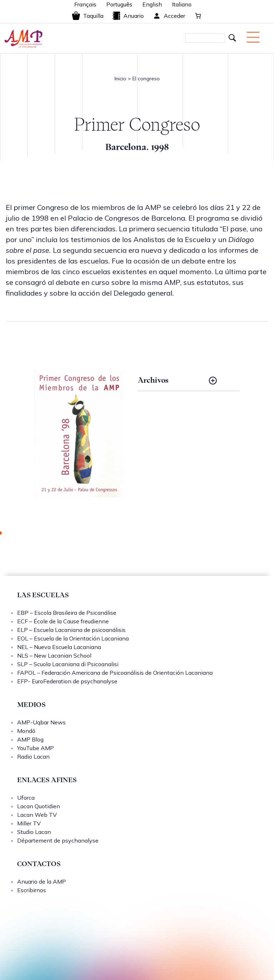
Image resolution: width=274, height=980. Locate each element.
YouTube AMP (35, 748)
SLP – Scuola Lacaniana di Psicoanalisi (68, 664)
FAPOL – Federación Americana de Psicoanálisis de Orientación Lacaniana (115, 673)
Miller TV (29, 823)
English (152, 4)
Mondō (26, 731)
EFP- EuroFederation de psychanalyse (67, 681)
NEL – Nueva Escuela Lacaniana (59, 647)
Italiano (182, 4)
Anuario (128, 16)
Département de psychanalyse (58, 840)
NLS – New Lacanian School (54, 655)
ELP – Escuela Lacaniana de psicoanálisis (71, 630)
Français (85, 4)
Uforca (26, 798)
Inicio (120, 79)
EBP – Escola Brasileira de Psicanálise (67, 613)
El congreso (146, 79)
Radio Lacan (33, 757)
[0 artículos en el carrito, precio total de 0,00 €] (198, 16)
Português (119, 4)
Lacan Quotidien (39, 806)
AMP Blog (30, 739)
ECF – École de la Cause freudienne (63, 621)
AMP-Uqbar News (41, 722)
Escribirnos (32, 890)
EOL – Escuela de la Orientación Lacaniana (73, 638)
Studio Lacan (34, 832)
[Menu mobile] (253, 37)
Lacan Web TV (37, 815)
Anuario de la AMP (42, 881)
